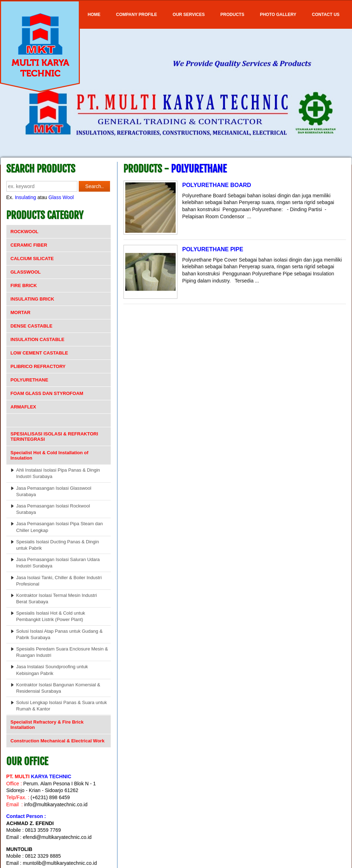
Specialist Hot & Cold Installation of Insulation (50, 455)
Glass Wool (61, 197)
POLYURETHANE (29, 380)
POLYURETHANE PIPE (213, 249)
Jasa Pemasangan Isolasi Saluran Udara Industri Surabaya (58, 563)
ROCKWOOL (25, 232)
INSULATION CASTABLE (38, 339)
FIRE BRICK (24, 285)
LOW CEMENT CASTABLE (39, 353)
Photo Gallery (278, 15)
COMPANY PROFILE (137, 15)
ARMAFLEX (23, 407)
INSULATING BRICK (32, 299)
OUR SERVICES (189, 15)
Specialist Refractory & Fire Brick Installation (47, 725)
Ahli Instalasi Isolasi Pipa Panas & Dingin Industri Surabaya (58, 473)
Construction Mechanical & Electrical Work (58, 741)
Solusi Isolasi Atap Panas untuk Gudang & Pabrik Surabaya (60, 634)
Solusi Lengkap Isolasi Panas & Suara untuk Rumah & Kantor (62, 706)
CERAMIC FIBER (29, 245)
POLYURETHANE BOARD (217, 185)
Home (94, 15)
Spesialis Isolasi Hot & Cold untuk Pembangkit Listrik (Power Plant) (51, 616)
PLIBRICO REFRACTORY (38, 366)
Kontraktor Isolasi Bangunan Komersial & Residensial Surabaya (58, 688)
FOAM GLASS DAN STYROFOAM (47, 393)
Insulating (26, 197)
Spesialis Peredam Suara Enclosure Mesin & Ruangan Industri (62, 652)
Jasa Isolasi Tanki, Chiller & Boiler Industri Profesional (59, 581)
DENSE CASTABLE (32, 326)
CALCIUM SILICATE (32, 259)
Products (232, 15)
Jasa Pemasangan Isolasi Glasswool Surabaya (54, 491)
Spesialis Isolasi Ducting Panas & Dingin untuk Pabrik (58, 545)
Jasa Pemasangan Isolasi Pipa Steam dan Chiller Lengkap (60, 527)
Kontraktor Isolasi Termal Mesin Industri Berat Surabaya (57, 598)
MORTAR (21, 312)
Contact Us (326, 15)
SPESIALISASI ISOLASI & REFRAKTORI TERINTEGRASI (54, 436)
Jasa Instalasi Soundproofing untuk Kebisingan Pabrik (52, 670)
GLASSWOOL (26, 272)
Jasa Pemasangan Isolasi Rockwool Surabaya (53, 509)
